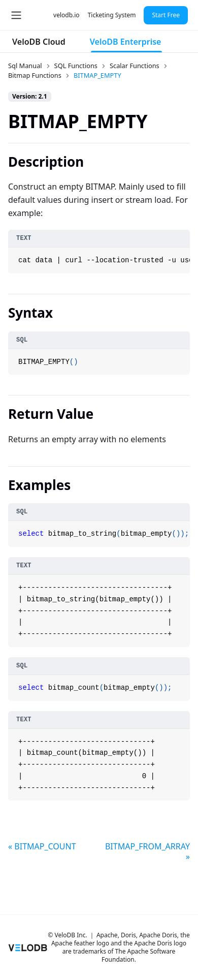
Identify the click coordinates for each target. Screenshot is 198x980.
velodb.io (67, 15)
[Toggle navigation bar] (16, 15)
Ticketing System (112, 15)
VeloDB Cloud (39, 42)
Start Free (166, 15)
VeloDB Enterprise (126, 42)
